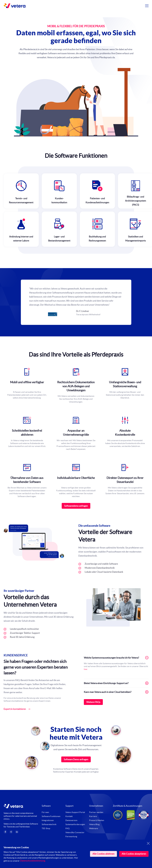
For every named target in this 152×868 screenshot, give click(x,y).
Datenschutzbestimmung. (33, 861)
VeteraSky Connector (75, 832)
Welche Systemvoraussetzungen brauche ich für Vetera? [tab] (116, 658)
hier (86, 669)
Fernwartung (71, 836)
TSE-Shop (46, 828)
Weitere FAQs (93, 702)
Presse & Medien (97, 820)
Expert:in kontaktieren (15, 709)
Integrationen (48, 820)
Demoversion (71, 820)
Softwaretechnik (49, 824)
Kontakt (69, 816)
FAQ (67, 828)
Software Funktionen (51, 816)
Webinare (94, 828)
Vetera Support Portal (75, 812)
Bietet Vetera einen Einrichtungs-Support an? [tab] (116, 683)
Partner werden (96, 812)
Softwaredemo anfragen (76, 506)
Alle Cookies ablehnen (103, 854)
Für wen (45, 812)
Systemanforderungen (75, 824)
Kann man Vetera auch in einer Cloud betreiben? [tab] (116, 692)
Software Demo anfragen (76, 759)
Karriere (93, 816)
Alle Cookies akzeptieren (134, 854)
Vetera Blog (94, 824)
